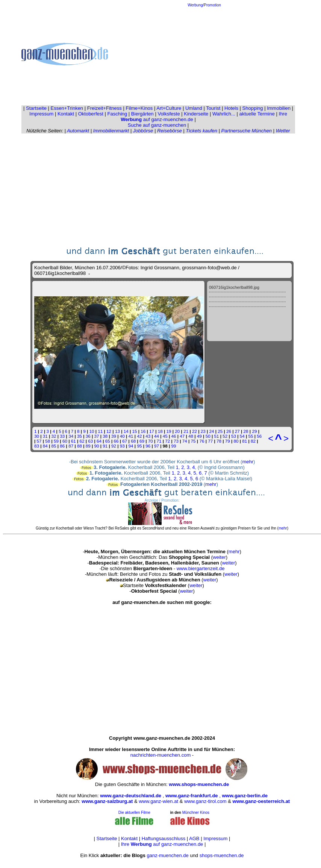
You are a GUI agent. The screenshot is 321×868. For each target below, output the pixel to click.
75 (193, 441)
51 (216, 436)
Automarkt (78, 131)
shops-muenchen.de (222, 855)
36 (88, 436)
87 (71, 446)
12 (109, 431)
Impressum (41, 114)
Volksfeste (169, 114)
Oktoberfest (91, 114)
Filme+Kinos (139, 108)
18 (160, 431)
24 (211, 431)
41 (131, 436)
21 (186, 431)
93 (122, 446)
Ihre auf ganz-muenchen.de (162, 844)
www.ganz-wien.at (158, 801)
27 (237, 431)
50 (208, 436)
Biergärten (142, 114)
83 (37, 446)
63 (90, 441)
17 (152, 431)
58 (48, 441)
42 (139, 436)
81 (245, 441)
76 (202, 441)
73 (176, 441)
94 (131, 446)
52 (225, 436)
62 (82, 441)
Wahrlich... (224, 114)
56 (259, 436)
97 (157, 446)
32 (54, 436)
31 (45, 436)
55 (251, 436)
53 (234, 436)
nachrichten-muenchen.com (160, 755)
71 (159, 441)
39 (114, 436)
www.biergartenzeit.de (201, 568)
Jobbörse (143, 131)
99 (173, 446)
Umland (194, 108)
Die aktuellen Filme (134, 813)
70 (151, 441)
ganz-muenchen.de (167, 855)
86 (62, 446)
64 (99, 441)
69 (142, 441)
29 (254, 431)
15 (134, 431)
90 (96, 446)
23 (203, 431)
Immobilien (279, 108)
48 (191, 436)
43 (148, 436)
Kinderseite (196, 114)
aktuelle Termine (257, 114)
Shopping (253, 108)
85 (54, 446)
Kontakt (66, 114)
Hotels (231, 108)
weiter (219, 557)
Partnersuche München (247, 131)
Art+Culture (169, 108)
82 (253, 441)
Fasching (117, 114)
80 (236, 441)
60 (65, 441)
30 (37, 436)
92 (114, 446)
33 (62, 436)
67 (125, 441)
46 (174, 436)
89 (88, 446)
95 (139, 446)
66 (116, 441)
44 (157, 436)
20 (177, 431)
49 (199, 436)
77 (210, 441)
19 (169, 431)
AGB (194, 838)
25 (220, 431)
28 (246, 431)
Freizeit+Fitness (104, 108)
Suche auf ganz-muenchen (157, 125)
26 (229, 431)
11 (100, 431)
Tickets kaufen (201, 131)
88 (79, 446)
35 (79, 436)
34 (71, 436)
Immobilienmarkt (111, 131)
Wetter (283, 131)
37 (96, 436)
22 (195, 431)
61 (73, 441)
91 (105, 446)
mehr (248, 462)
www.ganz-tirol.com (205, 801)
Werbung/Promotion (204, 5)
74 (185, 441)
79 (228, 441)
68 (133, 441)
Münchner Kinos (196, 813)
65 (108, 441)
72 (167, 441)
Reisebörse (170, 131)
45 (165, 436)
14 (126, 431)
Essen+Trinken (67, 108)
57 (39, 441)
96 (148, 446)
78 (219, 441)
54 (242, 436)
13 (117, 431)
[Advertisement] (204, 54)
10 (92, 431)
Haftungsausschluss (164, 838)
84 (45, 446)
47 (182, 436)
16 (143, 431)
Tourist (213, 108)
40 (122, 436)
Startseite (36, 108)
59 (56, 441)
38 (105, 436)
